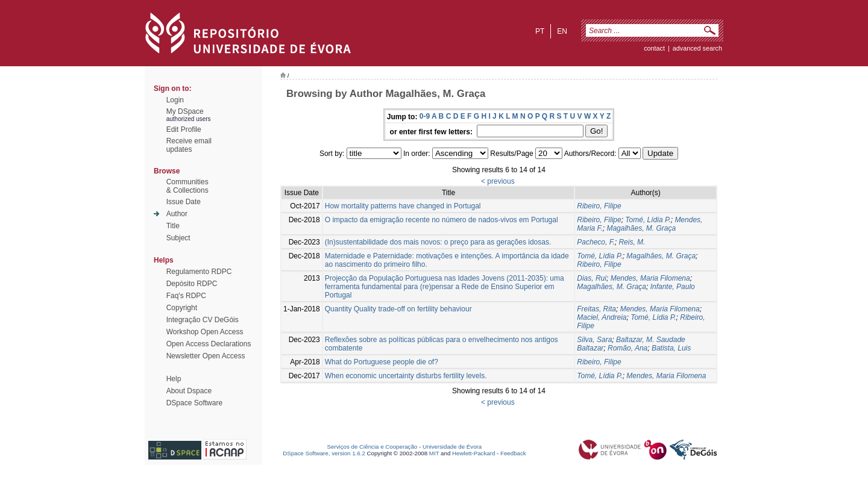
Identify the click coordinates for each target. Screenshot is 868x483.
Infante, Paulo (673, 287)
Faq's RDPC (186, 296)
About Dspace (189, 391)
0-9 (425, 116)
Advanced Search (697, 48)
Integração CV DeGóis (203, 320)
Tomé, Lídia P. (648, 220)
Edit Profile (184, 129)
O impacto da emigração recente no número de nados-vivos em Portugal (442, 220)
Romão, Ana (627, 348)
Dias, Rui (592, 278)
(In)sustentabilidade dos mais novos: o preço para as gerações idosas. (438, 242)
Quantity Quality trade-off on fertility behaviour (398, 309)
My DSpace (185, 111)
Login (175, 100)
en (562, 31)
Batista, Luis (671, 348)
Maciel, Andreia (602, 317)
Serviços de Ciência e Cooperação (373, 447)
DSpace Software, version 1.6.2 (324, 453)
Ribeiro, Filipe (599, 206)
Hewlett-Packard (473, 453)
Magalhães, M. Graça (641, 228)
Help (174, 379)
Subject (178, 238)
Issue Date (184, 202)
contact (654, 48)
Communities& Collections (187, 186)
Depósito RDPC (192, 284)
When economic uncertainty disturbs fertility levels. (406, 376)
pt (540, 31)
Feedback (513, 453)
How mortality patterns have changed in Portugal (403, 206)
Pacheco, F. (596, 242)
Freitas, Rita (596, 309)
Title (173, 226)
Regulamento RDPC (199, 272)
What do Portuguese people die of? (382, 362)
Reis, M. (632, 242)
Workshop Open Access (205, 332)
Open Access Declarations (209, 344)
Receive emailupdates (189, 145)
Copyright (182, 308)
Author (177, 214)
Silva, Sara (594, 340)
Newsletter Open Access (206, 356)
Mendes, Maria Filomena (650, 278)
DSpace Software (194, 403)
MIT (434, 453)
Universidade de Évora (452, 447)
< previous (498, 181)
